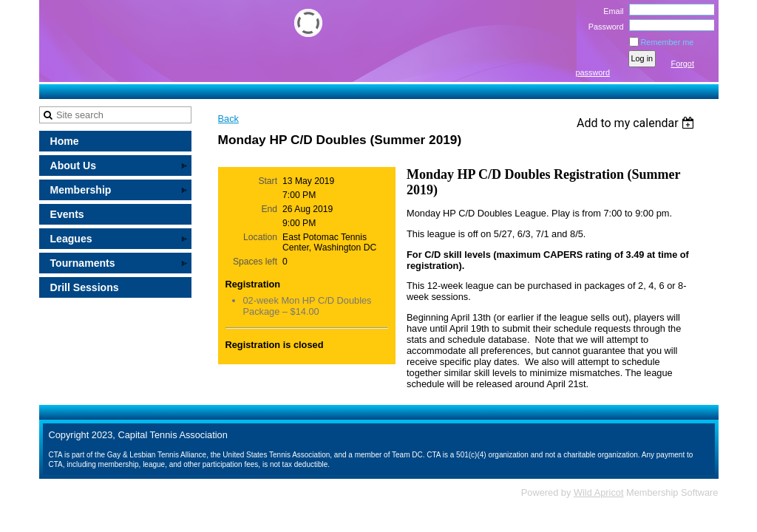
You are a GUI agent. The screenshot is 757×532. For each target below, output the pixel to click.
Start (268, 181)
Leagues (71, 239)
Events (67, 214)
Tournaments (83, 263)
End (269, 209)
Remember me (668, 42)
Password (603, 27)
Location (260, 237)
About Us (74, 166)
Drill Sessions (85, 287)
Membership (81, 190)
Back (228, 119)
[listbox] (638, 123)
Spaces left (255, 262)
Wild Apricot (599, 492)
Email (611, 11)
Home (65, 141)
